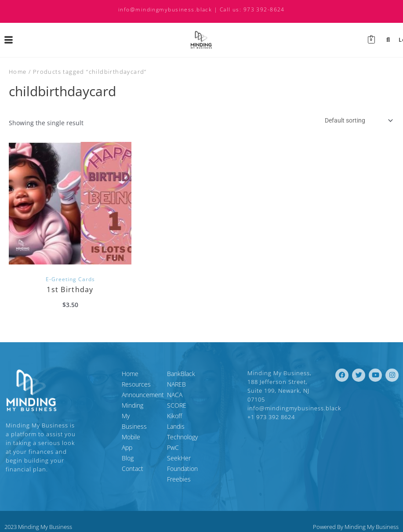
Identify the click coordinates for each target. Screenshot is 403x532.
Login (391, 40)
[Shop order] (358, 120)
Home (18, 72)
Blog (92, 426)
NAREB (176, 384)
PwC (173, 437)
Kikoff (174, 416)
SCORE (177, 405)
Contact (97, 437)
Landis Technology (192, 426)
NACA (175, 395)
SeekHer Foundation (195, 447)
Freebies (179, 458)
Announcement (107, 395)
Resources (101, 384)
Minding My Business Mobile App (115, 411)
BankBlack (181, 374)
